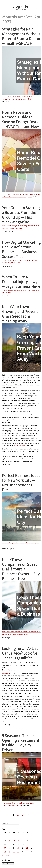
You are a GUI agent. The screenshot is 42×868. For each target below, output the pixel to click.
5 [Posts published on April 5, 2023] (14, 840)
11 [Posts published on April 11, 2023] (9, 844)
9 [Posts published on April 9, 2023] (32, 840)
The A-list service (8, 673)
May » (7, 855)
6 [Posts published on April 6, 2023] (19, 840)
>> (28, 815)
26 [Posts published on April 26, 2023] (14, 852)
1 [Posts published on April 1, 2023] (28, 837)
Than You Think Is (19, 446)
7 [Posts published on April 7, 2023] (23, 840)
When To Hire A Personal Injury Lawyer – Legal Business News (21, 282)
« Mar (3, 855)
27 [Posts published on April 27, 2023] (18, 852)
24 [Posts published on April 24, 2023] (5, 852)
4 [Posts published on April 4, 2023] (10, 840)
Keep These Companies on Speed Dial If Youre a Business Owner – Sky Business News (21, 569)
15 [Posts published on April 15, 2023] (27, 844)
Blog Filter (21, 6)
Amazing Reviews (10, 670)
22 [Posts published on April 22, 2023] (27, 848)
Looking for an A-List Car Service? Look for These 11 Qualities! (20, 653)
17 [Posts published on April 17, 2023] (5, 848)
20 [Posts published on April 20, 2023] (18, 848)
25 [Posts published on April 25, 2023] (9, 852)
